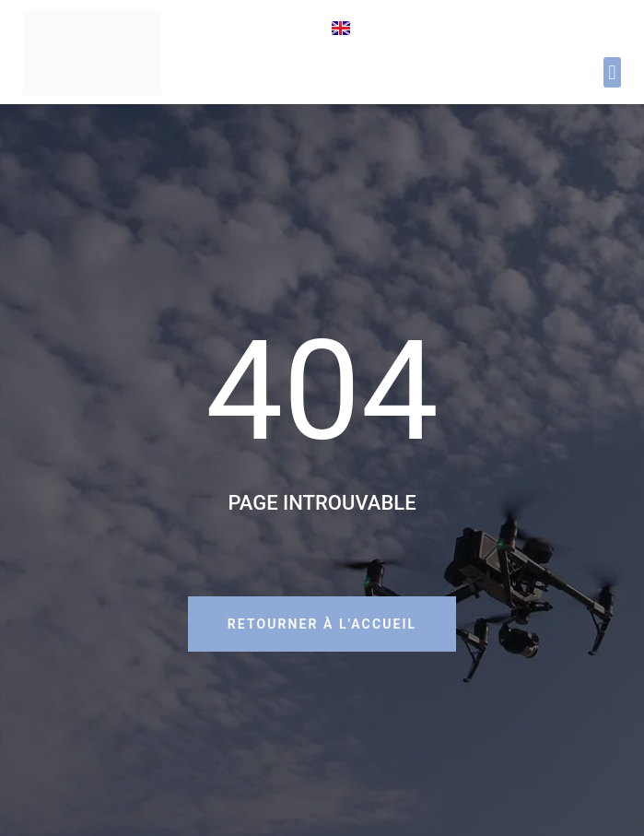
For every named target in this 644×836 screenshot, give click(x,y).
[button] (612, 72)
